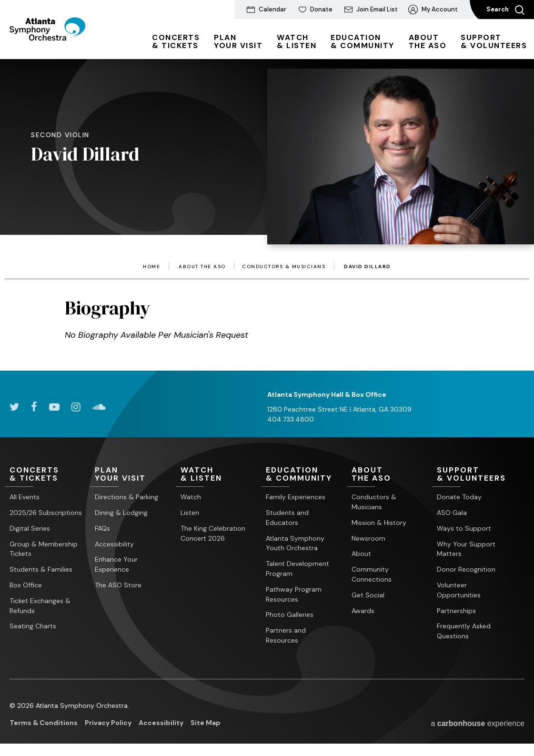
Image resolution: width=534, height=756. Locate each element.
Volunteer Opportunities (459, 590)
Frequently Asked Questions (464, 631)
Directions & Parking (126, 497)
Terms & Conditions (44, 723)
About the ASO (202, 267)
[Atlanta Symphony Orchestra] (62, 44)
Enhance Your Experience (116, 565)
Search (505, 10)
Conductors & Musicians (284, 267)
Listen (190, 513)
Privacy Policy (108, 723)
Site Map (206, 723)
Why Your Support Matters (466, 549)
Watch (191, 497)
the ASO (428, 41)
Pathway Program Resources (294, 594)
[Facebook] (34, 407)
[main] (267, 201)
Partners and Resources (286, 635)
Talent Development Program (297, 569)
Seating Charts (33, 626)
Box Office (26, 585)
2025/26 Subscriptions (46, 513)
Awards (363, 611)
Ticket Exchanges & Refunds (40, 606)
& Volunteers (494, 41)
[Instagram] (76, 407)
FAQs (102, 528)
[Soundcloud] (99, 407)
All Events (25, 497)
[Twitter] (14, 407)
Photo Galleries (290, 615)
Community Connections (372, 575)
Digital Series (30, 528)
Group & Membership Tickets (44, 549)
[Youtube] (54, 407)
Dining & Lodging (121, 513)
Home (151, 267)
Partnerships (456, 611)
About (361, 554)
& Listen (297, 41)
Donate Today (459, 497)
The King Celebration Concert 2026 (213, 533)
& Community (363, 41)
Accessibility (114, 544)
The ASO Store (118, 585)
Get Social (368, 595)
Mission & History (379, 523)
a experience (478, 723)
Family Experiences (296, 497)
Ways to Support (464, 528)
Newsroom (368, 538)
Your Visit (238, 41)
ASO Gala (452, 513)
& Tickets (176, 41)
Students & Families (41, 570)
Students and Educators (287, 518)
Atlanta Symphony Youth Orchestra (295, 543)
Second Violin (60, 135)
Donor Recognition (466, 570)
